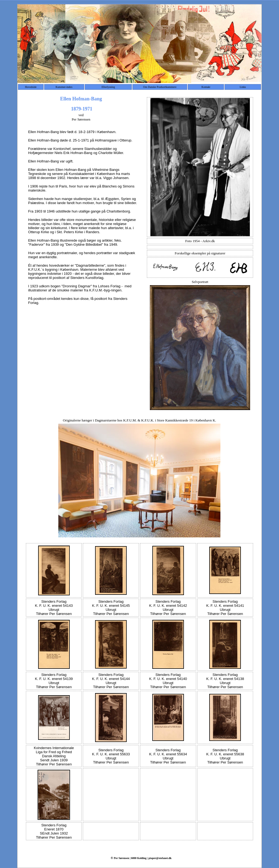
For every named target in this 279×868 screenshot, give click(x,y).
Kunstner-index (64, 87)
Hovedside (31, 87)
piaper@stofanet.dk (160, 858)
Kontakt (206, 87)
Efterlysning (108, 87)
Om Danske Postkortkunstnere (160, 87)
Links (243, 87)
